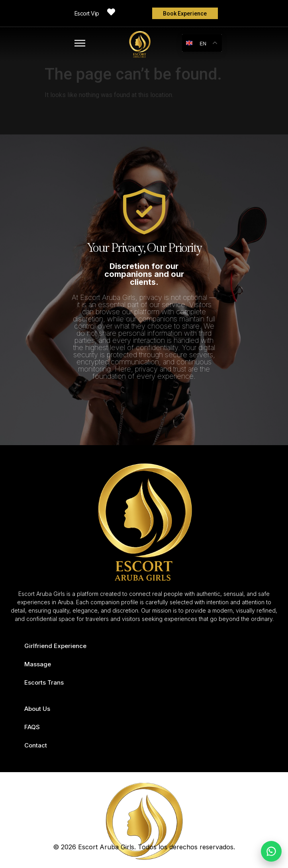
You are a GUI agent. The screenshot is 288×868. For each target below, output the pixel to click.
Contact (36, 745)
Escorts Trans (44, 682)
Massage (38, 664)
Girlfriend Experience (55, 646)
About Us (37, 709)
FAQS (32, 727)
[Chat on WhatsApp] (271, 851)
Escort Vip (87, 13)
